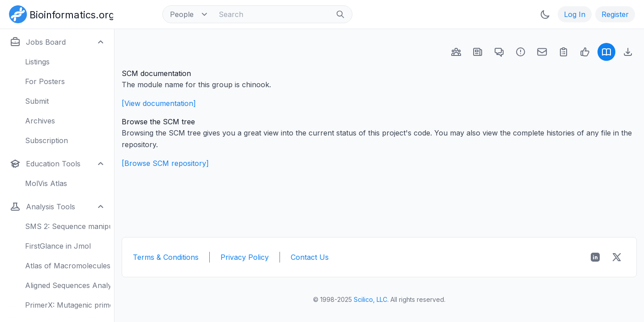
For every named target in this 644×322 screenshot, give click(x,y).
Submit (37, 101)
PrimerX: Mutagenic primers (68, 305)
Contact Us (310, 257)
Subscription (47, 140)
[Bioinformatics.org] (59, 13)
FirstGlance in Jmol (58, 246)
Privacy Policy (245, 257)
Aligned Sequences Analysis (68, 285)
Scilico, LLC (371, 299)
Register (615, 14)
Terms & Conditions (166, 257)
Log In (575, 14)
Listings (37, 62)
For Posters (45, 81)
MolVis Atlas (46, 183)
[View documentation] (159, 103)
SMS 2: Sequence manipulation (68, 226)
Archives (40, 121)
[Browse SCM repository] (165, 163)
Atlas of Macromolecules (68, 266)
